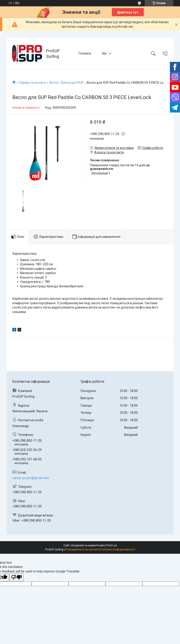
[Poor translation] (16, 578)
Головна (85, 53)
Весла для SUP (72, 83)
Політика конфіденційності (118, 549)
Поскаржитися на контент (82, 549)
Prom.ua (112, 545)
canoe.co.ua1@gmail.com (31, 478)
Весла (54, 83)
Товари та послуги (32, 83)
